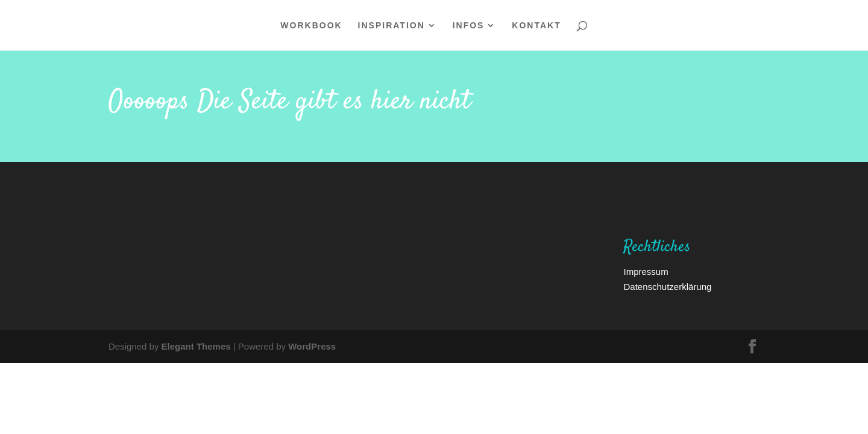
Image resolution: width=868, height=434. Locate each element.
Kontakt (536, 26)
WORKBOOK (311, 26)
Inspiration (392, 26)
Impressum (646, 271)
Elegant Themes (196, 346)
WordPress (312, 346)
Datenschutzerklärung (667, 286)
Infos (469, 26)
